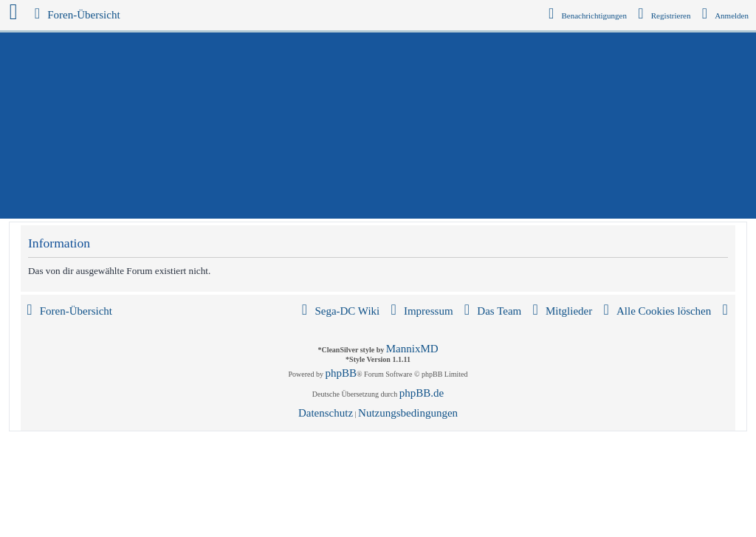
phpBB (341, 373)
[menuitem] (726, 16)
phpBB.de (422, 393)
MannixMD (412, 349)
